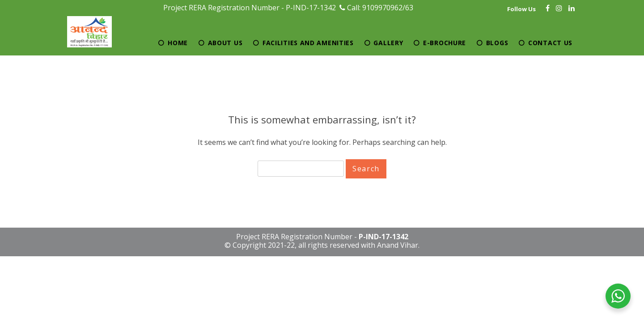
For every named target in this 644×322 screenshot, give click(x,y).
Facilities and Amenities (308, 43)
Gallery (388, 43)
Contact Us (550, 43)
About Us (225, 43)
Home (178, 43)
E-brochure (445, 43)
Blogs (497, 43)
